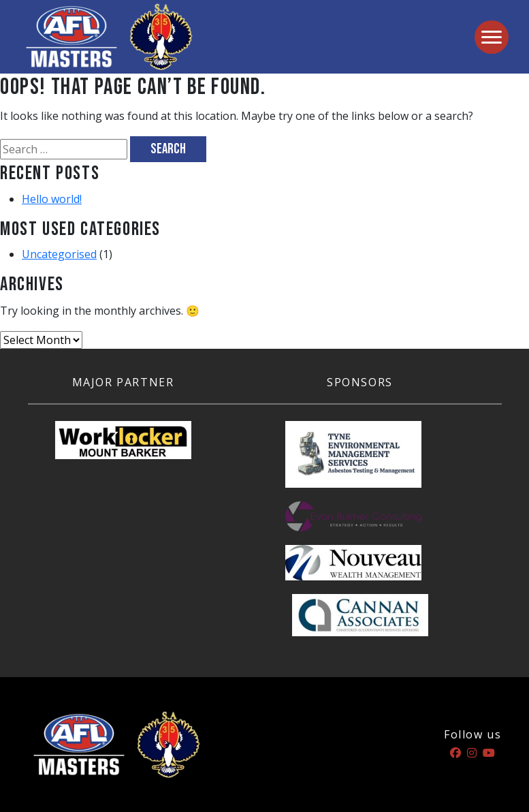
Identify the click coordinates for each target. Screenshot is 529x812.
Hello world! (52, 199)
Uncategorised (59, 254)
